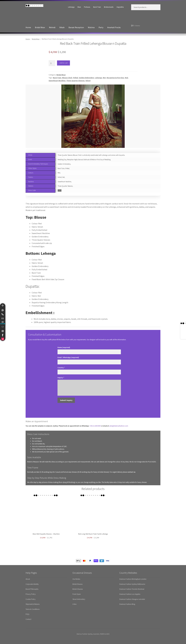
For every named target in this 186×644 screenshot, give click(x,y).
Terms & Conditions (33, 609)
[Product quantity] (52, 63)
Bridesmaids (109, 7)
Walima (91, 27)
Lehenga (71, 7)
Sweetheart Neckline (57, 81)
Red (126, 78)
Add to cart (64, 63)
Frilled (76, 78)
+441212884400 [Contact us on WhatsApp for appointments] (95, 426)
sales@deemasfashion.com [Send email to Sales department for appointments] (119, 426)
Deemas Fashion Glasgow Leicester (132, 599)
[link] (3, 310)
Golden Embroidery (87, 78)
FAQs (27, 614)
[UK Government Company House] (3, 323)
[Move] (3, 305)
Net (104, 78)
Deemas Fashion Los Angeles (130, 594)
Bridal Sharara (77, 584)
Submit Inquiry (66, 400)
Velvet (88, 81)
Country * (61, 368)
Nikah (62, 27)
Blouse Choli (67, 78)
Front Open (77, 594)
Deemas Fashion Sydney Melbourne (132, 584)
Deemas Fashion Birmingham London (133, 579)
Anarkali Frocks (114, 27)
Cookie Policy (31, 599)
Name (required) (64, 347)
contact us (131, 472)
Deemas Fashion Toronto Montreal (132, 589)
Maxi (79, 7)
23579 (60, 190)
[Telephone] (3, 314)
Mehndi (52, 27)
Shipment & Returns (33, 604)
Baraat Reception (76, 27)
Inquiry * (61, 378)
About (28, 579)
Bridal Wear (40, 27)
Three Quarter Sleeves (76, 81)
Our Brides (76, 579)
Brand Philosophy (32, 589)
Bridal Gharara (78, 589)
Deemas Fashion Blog (127, 604)
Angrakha (120, 7)
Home (28, 27)
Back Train (97, 7)
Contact (28, 619)
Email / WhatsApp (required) (68, 357)
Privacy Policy (31, 594)
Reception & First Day (115, 78)
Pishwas (87, 7)
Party (101, 27)
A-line (74, 604)
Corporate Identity (32, 584)
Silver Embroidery (79, 599)
